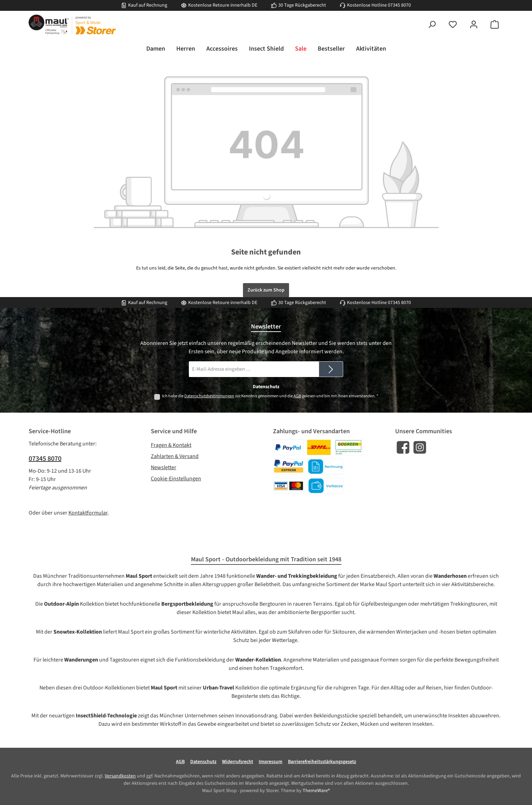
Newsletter (164, 467)
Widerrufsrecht (238, 762)
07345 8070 (399, 5)
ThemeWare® (316, 791)
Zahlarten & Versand (175, 456)
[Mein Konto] (474, 25)
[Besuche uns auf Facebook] (403, 447)
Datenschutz (203, 762)
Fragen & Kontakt (171, 445)
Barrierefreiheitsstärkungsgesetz (322, 762)
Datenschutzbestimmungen (209, 396)
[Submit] (331, 369)
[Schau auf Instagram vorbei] (420, 447)
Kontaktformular (88, 513)
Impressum (271, 762)
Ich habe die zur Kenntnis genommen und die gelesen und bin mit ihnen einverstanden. (270, 396)
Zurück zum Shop (266, 290)
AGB (297, 396)
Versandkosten (120, 776)
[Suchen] (432, 25)
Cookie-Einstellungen (176, 479)
